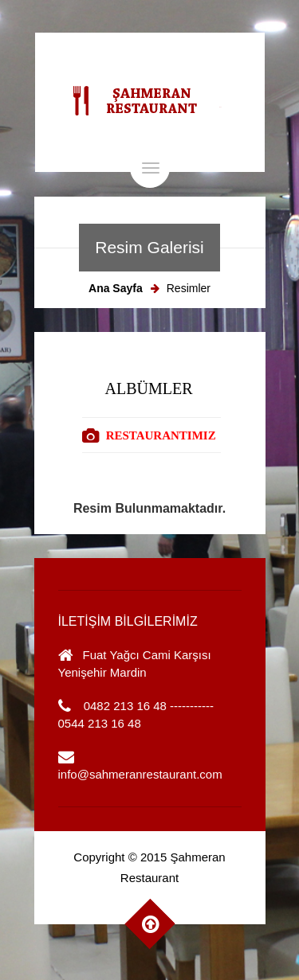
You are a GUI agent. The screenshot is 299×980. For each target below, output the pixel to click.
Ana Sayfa (116, 288)
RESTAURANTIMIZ (161, 435)
